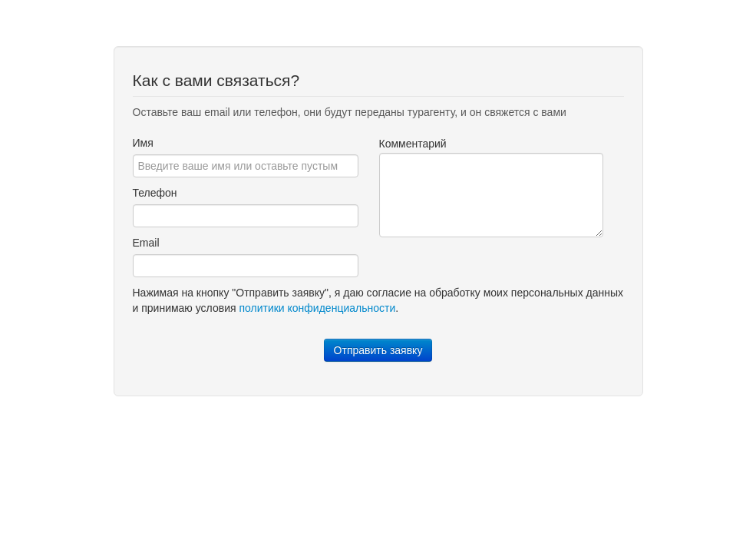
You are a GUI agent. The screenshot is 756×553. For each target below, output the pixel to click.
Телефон (155, 193)
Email (146, 243)
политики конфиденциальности (317, 308)
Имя (143, 143)
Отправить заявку (378, 350)
